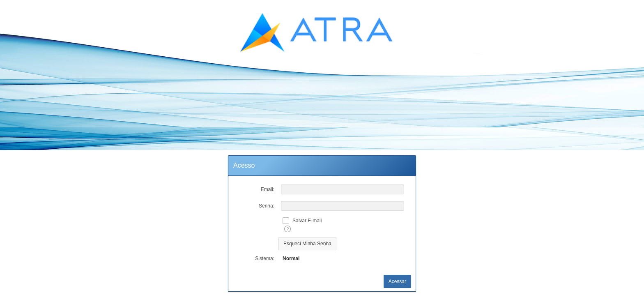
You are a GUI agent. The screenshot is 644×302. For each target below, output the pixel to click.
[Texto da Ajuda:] (287, 229)
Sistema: (265, 258)
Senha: (267, 206)
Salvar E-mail (307, 221)
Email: (268, 189)
